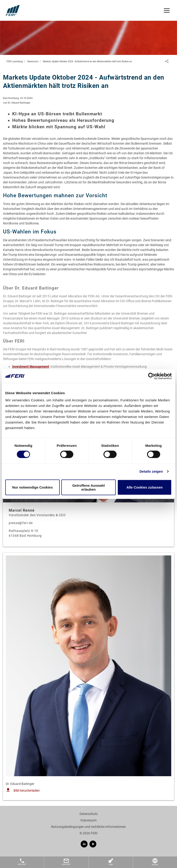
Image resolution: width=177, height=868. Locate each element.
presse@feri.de (21, 523)
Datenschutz (89, 814)
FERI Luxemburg (15, 61)
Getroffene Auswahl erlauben (88, 487)
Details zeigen (151, 471)
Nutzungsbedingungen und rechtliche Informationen (88, 827)
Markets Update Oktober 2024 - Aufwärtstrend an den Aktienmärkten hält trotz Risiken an (87, 61)
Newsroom (33, 61)
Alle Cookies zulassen (145, 487)
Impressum (88, 820)
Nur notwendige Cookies (32, 487)
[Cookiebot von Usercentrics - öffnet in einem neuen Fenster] (152, 376)
